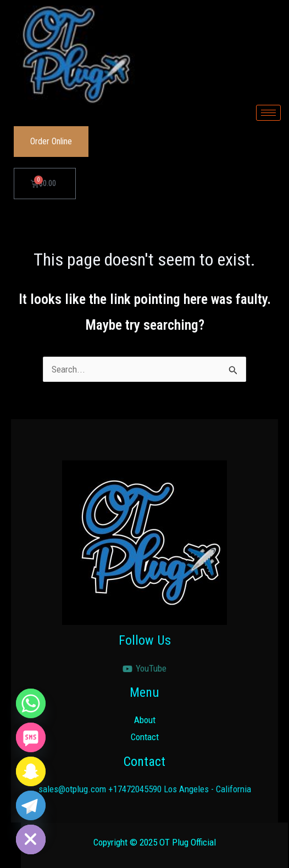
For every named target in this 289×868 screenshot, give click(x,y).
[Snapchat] (31, 771)
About (145, 720)
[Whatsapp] (31, 703)
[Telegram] (31, 805)
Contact (145, 737)
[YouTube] (144, 669)
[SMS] (31, 737)
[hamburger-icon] (268, 113)
